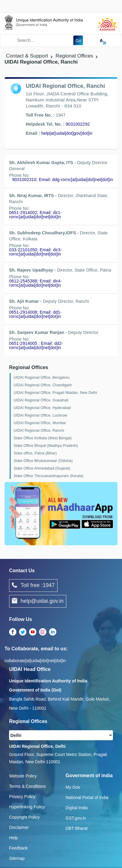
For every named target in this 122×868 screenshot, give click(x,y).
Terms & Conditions (27, 786)
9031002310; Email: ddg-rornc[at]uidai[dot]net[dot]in (63, 180)
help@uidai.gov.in (38, 601)
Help (13, 838)
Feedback (18, 848)
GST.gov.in (76, 818)
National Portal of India (87, 797)
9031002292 (78, 124)
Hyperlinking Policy (27, 807)
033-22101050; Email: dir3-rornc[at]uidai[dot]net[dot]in (35, 252)
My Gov (73, 787)
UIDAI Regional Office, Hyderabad (42, 408)
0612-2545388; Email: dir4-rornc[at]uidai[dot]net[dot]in (35, 283)
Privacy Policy (22, 797)
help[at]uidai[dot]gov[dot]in (67, 133)
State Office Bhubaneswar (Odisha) (43, 461)
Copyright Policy (24, 817)
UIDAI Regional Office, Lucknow (40, 415)
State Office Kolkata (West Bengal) (43, 438)
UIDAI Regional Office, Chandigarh (43, 385)
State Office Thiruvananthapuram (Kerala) (48, 476)
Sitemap (17, 858)
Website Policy (23, 776)
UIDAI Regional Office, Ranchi (39, 431)
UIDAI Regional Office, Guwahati (41, 400)
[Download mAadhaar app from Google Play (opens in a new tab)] (61, 513)
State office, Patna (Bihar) (35, 453)
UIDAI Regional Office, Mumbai (40, 423)
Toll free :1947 (33, 586)
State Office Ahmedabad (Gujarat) (42, 468)
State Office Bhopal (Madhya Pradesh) (46, 446)
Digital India (77, 808)
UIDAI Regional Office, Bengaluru (42, 378)
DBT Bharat (77, 828)
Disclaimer (19, 827)
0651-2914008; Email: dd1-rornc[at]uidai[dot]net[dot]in (35, 314)
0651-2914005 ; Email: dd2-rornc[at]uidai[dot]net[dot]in (36, 345)
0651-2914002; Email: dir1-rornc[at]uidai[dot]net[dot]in (35, 215)
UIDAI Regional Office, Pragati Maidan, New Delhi (55, 393)
